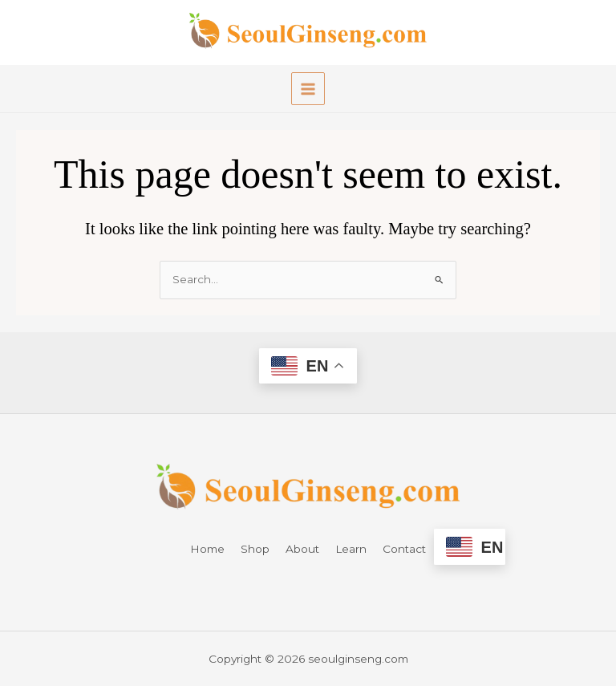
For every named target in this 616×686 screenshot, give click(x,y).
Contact (404, 549)
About (302, 549)
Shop (255, 549)
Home (207, 549)
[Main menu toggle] (308, 89)
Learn (351, 549)
